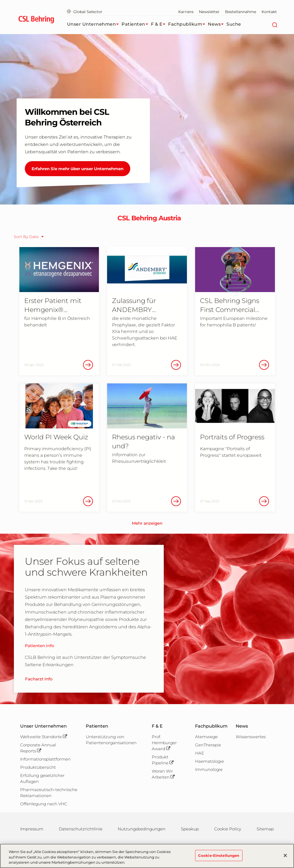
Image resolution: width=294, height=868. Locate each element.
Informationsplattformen (45, 759)
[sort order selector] (30, 237)
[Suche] (275, 24)
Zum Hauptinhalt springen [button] (0, 0)
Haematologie (210, 761)
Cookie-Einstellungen (219, 858)
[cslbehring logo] (36, 20)
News (217, 24)
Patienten (136, 24)
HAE (200, 753)
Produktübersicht (38, 767)
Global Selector (85, 12)
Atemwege (206, 737)
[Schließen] (285, 858)
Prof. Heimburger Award (164, 743)
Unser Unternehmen (94, 24)
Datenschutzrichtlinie (81, 829)
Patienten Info (40, 646)
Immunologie (209, 769)
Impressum (32, 829)
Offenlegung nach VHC (44, 804)
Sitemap (265, 829)
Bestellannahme (241, 12)
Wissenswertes (251, 737)
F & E (160, 24)
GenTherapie (208, 745)
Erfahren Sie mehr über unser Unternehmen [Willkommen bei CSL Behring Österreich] (78, 169)
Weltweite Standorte (44, 737)
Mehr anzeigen (147, 523)
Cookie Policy (228, 829)
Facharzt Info (39, 679)
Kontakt (269, 12)
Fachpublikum (188, 24)
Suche (234, 24)
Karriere (186, 12)
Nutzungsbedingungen (142, 829)
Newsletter (209, 12)
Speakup (190, 829)
